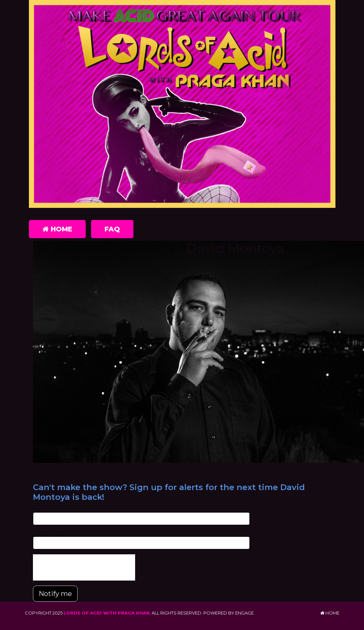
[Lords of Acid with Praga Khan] (182, 105)
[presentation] (84, 567)
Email (39, 509)
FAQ (112, 229)
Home (57, 229)
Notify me (55, 594)
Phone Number (50, 533)
